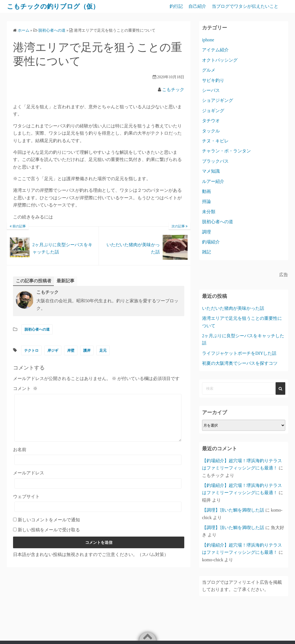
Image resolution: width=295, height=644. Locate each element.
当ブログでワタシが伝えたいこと (245, 6)
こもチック (173, 90)
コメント (25, 388)
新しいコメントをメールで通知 (49, 528)
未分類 (209, 212)
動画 (206, 191)
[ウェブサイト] (98, 515)
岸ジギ (53, 350)
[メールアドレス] (98, 492)
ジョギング (213, 111)
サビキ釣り (213, 80)
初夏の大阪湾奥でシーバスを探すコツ (240, 363)
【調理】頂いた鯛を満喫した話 (233, 510)
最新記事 (65, 281)
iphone (208, 40)
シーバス (211, 90)
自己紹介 (197, 6)
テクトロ (31, 350)
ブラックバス (215, 161)
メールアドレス (29, 481)
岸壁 (71, 350)
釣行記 (176, 6)
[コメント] (98, 422)
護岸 (87, 350)
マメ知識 (211, 171)
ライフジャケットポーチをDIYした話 (239, 353)
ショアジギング (218, 100)
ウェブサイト (26, 505)
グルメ (209, 70)
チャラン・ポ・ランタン (226, 151)
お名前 (20, 458)
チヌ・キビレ (215, 141)
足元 (103, 350)
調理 (206, 232)
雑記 (206, 252)
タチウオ (211, 121)
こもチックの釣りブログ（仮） (55, 6)
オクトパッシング (220, 60)
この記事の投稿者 (34, 281)
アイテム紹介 (215, 50)
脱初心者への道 (37, 329)
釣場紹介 (211, 242)
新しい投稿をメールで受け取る (49, 538)
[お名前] (98, 468)
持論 (206, 201)
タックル (211, 131)
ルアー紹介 (213, 181)
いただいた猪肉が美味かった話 (233, 308)
